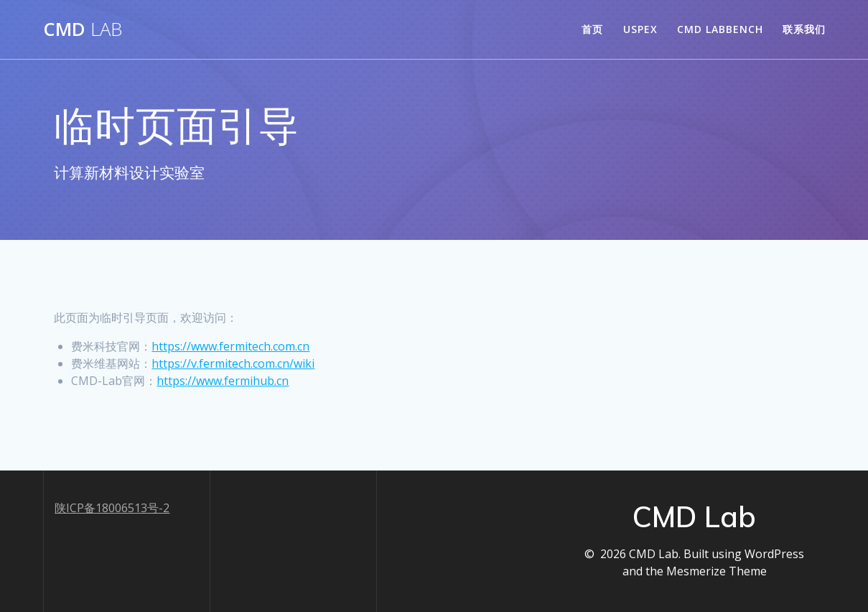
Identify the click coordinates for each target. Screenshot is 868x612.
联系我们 (804, 29)
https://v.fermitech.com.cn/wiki (233, 363)
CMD (83, 29)
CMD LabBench (720, 29)
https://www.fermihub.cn (223, 381)
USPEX (640, 29)
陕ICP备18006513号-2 (112, 508)
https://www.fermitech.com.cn (230, 346)
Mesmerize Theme (717, 571)
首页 (592, 29)
